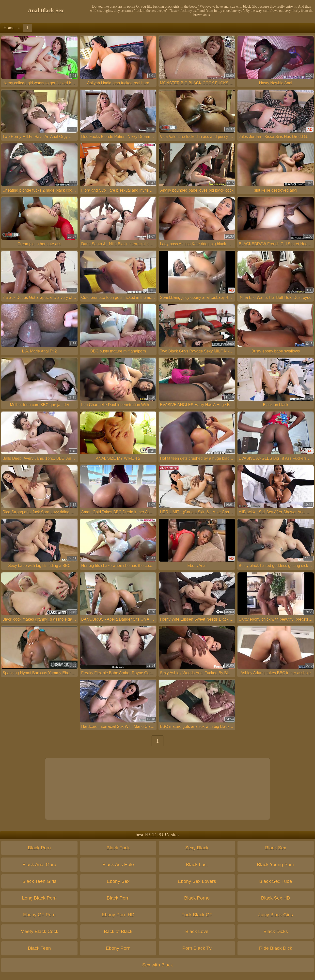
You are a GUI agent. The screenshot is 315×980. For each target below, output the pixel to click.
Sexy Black (197, 848)
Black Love (197, 931)
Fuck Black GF (197, 915)
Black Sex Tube (276, 881)
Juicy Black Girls (276, 915)
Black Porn (39, 848)
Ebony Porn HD (118, 915)
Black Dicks (276, 931)
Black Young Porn (276, 865)
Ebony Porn (118, 948)
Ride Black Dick (276, 948)
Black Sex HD (276, 898)
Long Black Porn (39, 898)
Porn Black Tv (197, 948)
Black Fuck (118, 848)
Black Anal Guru (39, 865)
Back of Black (118, 931)
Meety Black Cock (39, 931)
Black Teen (39, 948)
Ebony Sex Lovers (197, 881)
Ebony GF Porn (39, 915)
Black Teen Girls (39, 881)
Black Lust (197, 865)
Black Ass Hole (118, 865)
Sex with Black (158, 965)
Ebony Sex (118, 881)
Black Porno (197, 898)
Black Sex (276, 848)
